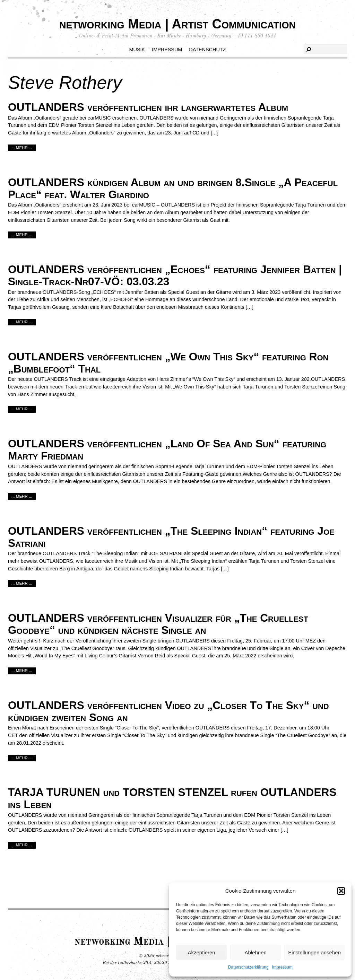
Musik (137, 50)
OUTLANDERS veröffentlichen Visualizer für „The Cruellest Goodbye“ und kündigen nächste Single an (158, 624)
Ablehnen (255, 952)
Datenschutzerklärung (248, 967)
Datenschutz (207, 50)
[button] (341, 891)
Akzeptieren (201, 952)
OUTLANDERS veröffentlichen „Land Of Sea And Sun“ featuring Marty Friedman (167, 450)
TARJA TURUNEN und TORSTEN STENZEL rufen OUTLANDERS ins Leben (172, 798)
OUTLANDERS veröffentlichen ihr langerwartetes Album (148, 107)
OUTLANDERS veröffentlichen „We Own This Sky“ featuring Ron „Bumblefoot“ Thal (168, 363)
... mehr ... (22, 148)
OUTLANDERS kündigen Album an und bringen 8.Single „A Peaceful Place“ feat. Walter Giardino (173, 188)
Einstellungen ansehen (314, 952)
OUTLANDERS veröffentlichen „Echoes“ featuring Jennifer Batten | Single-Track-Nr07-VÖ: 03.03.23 (175, 275)
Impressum (282, 967)
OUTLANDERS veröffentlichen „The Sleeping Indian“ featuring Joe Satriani (171, 537)
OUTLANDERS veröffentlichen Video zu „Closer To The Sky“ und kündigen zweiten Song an (168, 711)
